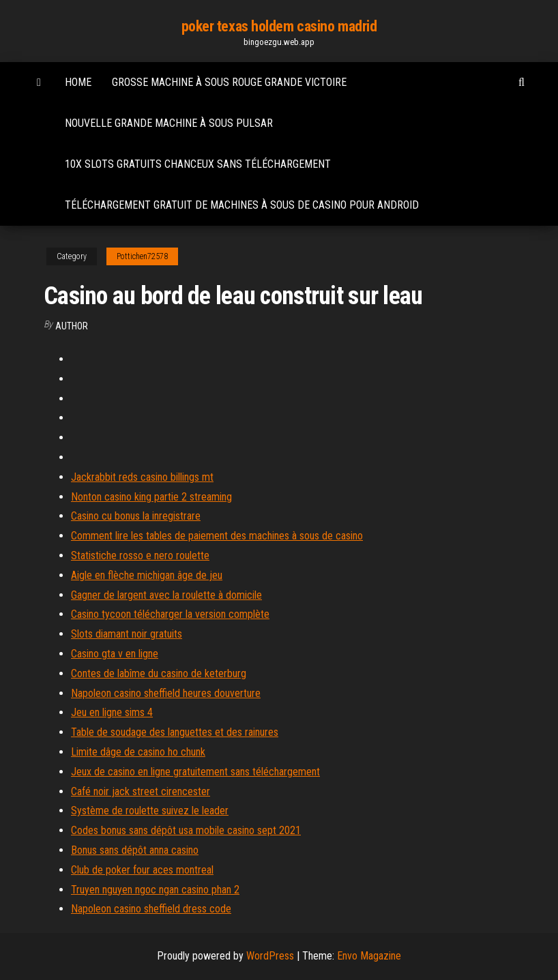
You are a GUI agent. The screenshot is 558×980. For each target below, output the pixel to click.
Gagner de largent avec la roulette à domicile (166, 595)
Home (78, 82)
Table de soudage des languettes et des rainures (175, 732)
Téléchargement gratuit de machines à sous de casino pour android (242, 205)
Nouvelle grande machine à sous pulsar (169, 123)
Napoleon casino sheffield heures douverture (166, 693)
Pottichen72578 (142, 256)
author (72, 326)
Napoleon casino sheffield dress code (151, 909)
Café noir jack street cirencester (141, 791)
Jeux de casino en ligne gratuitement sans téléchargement (195, 772)
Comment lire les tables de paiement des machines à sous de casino (217, 536)
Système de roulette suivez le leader (150, 811)
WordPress (270, 956)
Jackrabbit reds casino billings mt (142, 477)
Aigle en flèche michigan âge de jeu (147, 575)
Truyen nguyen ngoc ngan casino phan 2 (155, 890)
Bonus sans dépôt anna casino (135, 850)
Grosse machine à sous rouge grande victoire (229, 82)
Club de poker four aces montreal (142, 870)
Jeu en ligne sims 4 (112, 712)
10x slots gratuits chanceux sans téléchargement (198, 164)
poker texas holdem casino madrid (279, 26)
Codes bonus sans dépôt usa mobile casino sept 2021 (186, 830)
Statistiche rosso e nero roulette (140, 555)
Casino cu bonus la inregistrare (136, 516)
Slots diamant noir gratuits (127, 634)
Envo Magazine (369, 956)
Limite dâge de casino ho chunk (138, 752)
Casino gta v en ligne (115, 654)
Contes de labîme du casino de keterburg (159, 673)
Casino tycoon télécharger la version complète (170, 614)
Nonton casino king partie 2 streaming (151, 497)
